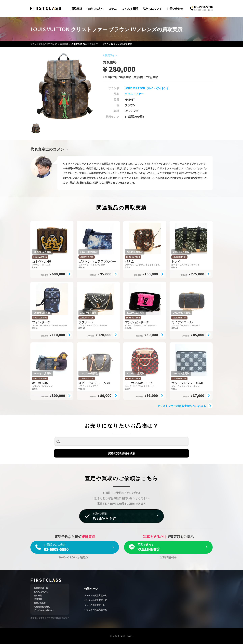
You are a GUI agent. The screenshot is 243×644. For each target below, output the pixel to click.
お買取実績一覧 (41, 588)
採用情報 (38, 599)
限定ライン (110, 55)
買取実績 (77, 8)
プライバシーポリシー (44, 610)
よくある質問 (130, 8)
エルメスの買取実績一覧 (96, 595)
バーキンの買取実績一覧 (96, 600)
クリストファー (134, 94)
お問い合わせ (175, 8)
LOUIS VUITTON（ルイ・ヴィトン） (147, 88)
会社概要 (38, 595)
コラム (113, 8)
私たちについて (152, 8)
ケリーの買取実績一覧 (94, 605)
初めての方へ (95, 8)
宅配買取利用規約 (42, 606)
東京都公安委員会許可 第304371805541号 (50, 618)
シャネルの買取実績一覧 (96, 609)
